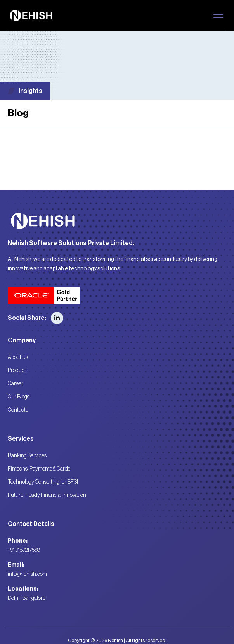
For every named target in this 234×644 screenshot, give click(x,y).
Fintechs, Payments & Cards (39, 469)
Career (16, 384)
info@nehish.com (27, 574)
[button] (218, 16)
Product (17, 371)
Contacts (18, 410)
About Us (18, 357)
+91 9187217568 (24, 550)
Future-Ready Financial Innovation (47, 495)
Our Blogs (19, 397)
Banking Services (27, 456)
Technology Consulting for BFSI (43, 482)
